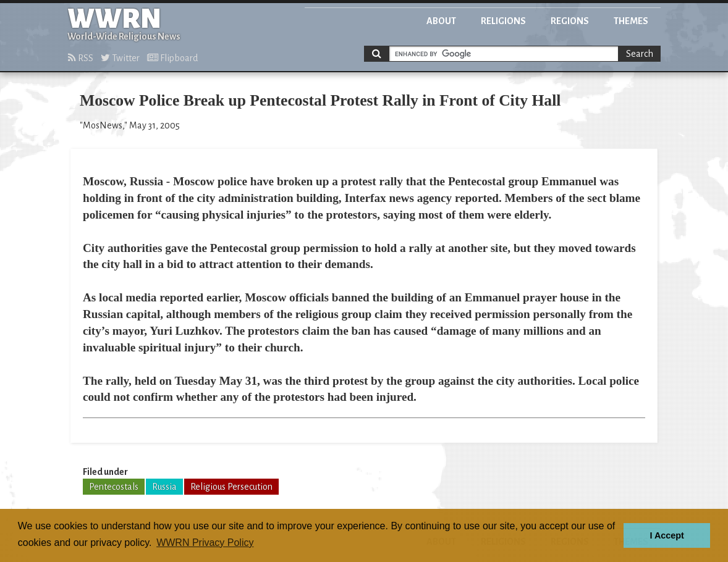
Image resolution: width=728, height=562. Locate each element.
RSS (81, 58)
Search (640, 54)
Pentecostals (114, 487)
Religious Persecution (231, 487)
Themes (631, 21)
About (441, 21)
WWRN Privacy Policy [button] (205, 543)
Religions (503, 21)
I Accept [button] (667, 535)
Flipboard (172, 58)
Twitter (120, 58)
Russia (164, 487)
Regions (570, 21)
